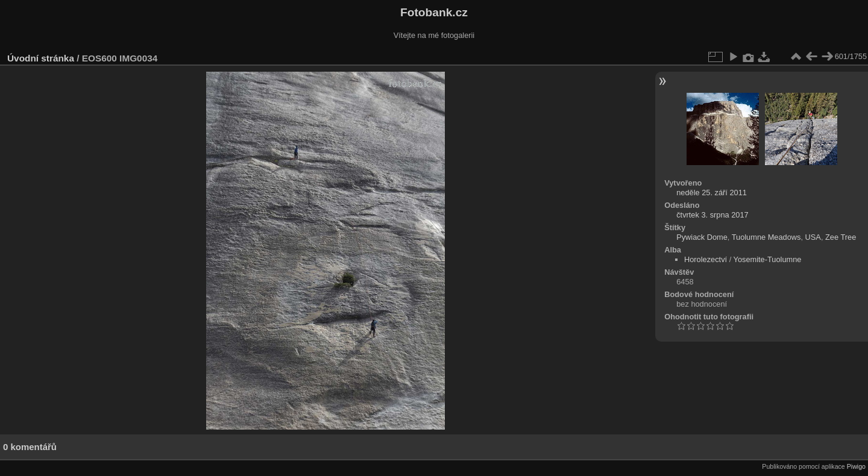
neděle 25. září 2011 (712, 193)
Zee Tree (841, 237)
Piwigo (856, 466)
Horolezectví (706, 259)
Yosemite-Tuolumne (768, 259)
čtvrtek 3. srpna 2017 (712, 215)
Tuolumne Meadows (766, 237)
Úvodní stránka (41, 58)
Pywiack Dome (702, 237)
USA (813, 237)
